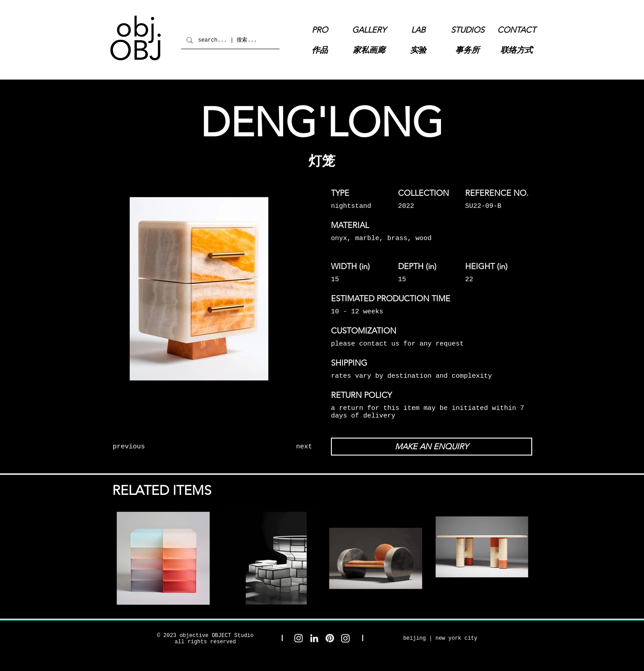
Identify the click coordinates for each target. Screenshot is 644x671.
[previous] (145, 447)
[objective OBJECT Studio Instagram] (299, 638)
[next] (280, 447)
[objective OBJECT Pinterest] (330, 638)
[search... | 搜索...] (229, 40)
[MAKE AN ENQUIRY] (432, 447)
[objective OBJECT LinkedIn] (314, 638)
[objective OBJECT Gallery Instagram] (345, 638)
